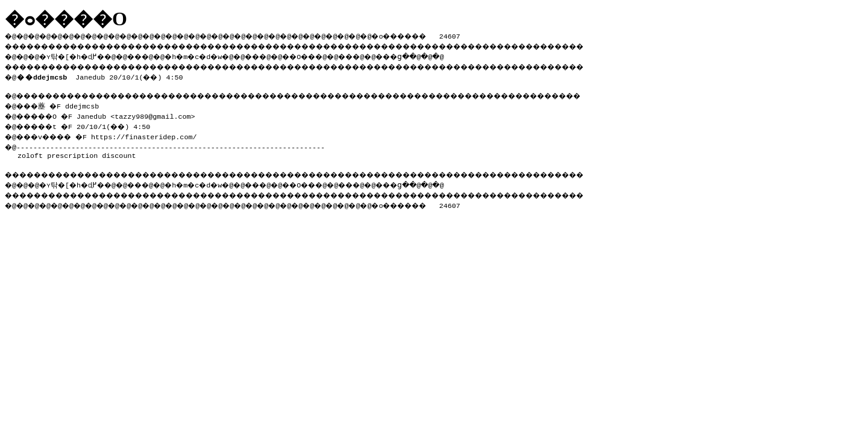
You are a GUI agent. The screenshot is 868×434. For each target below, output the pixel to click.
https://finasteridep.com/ (155, 133)
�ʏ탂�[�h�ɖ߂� (78, 55)
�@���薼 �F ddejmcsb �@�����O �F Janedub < (64, 109)
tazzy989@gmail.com (161, 114)
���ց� (438, 55)
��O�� (332, 55)
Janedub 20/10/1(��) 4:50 (102, 75)
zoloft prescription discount (77, 152)
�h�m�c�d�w (214, 55)
